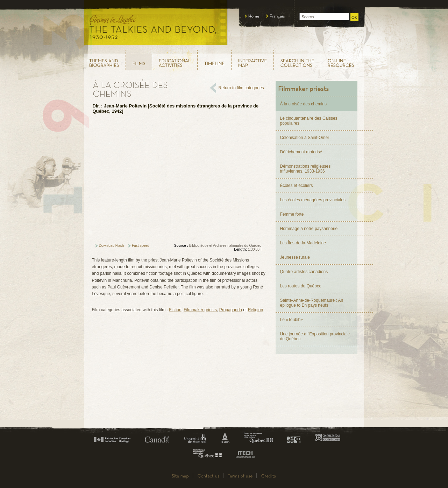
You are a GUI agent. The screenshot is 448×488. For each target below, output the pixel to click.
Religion (255, 310)
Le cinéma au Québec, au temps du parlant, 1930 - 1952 (156, 25)
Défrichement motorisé (301, 152)
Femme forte (292, 214)
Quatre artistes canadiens (304, 272)
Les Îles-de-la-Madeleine (303, 243)
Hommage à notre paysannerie (309, 229)
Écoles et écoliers (297, 186)
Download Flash (112, 246)
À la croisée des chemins (303, 104)
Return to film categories (241, 88)
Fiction (175, 310)
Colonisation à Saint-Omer (305, 138)
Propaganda (231, 310)
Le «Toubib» (291, 320)
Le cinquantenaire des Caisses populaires (309, 121)
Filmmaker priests (200, 310)
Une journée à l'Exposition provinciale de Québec (315, 336)
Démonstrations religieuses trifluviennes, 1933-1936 (305, 169)
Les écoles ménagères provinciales (313, 200)
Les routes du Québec (301, 286)
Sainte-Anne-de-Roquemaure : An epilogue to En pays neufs (312, 303)
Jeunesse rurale (295, 257)
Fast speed (140, 246)
